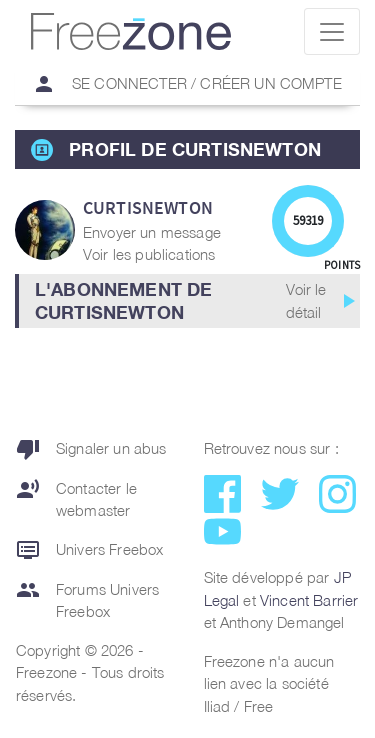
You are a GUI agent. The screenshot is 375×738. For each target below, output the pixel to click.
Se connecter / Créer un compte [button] (179, 84)
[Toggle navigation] (332, 31)
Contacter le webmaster (76, 499)
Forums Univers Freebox (87, 600)
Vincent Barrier (309, 600)
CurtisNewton (148, 207)
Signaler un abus (91, 449)
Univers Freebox (89, 550)
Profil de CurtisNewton (195, 149)
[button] (187, 301)
